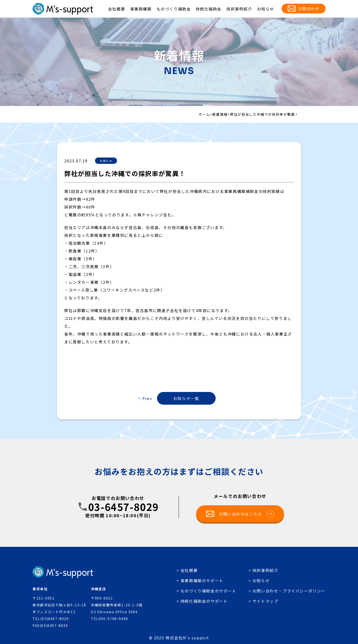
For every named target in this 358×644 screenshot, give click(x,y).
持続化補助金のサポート (204, 601)
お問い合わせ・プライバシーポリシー (289, 591)
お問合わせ (309, 9)
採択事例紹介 (239, 9)
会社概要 (116, 9)
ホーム (204, 114)
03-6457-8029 (123, 507)
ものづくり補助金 (174, 9)
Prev (147, 398)
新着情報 (220, 114)
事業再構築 (141, 9)
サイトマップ (265, 601)
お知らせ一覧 (186, 398)
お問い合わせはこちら (247, 514)
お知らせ (266, 9)
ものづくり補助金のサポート (208, 591)
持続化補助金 (209, 9)
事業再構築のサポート (202, 581)
